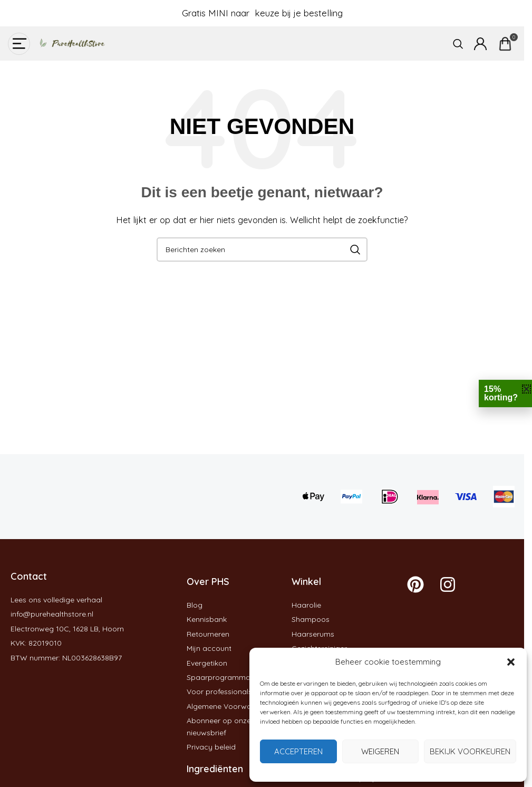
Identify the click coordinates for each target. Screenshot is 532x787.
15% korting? (501, 393)
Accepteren (298, 751)
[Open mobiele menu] (19, 44)
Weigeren (380, 751)
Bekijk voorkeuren (470, 751)
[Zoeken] (458, 44)
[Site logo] (69, 43)
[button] (511, 662)
